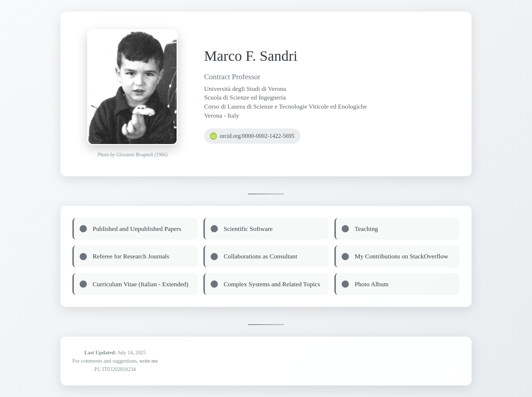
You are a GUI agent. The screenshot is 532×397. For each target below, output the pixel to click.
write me (149, 361)
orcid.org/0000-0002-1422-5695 (252, 136)
